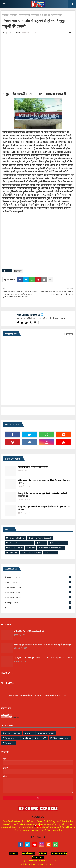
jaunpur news (39, 603)
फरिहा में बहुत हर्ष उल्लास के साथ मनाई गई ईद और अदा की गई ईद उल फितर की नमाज (44, 508)
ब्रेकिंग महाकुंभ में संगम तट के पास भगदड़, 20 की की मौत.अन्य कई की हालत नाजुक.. (44, 481)
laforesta (39, 608)
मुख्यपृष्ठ (5, 15)
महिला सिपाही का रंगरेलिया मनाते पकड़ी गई (33, 467)
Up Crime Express (29, 315)
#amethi (42, 543)
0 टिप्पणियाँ (68, 334)
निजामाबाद (14, 15)
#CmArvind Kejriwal (17, 538)
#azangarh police (16, 548)
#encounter (52, 552)
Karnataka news (39, 592)
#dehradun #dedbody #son (52, 548)
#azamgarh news (59, 543)
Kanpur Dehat (39, 582)
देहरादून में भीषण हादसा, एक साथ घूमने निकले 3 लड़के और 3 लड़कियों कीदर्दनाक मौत (42, 495)
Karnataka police (39, 597)
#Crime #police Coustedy (41, 538)
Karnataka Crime (39, 587)
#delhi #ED (13, 552)
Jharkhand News (39, 577)
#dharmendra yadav (32, 552)
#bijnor (32, 548)
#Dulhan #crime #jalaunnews (21, 543)
